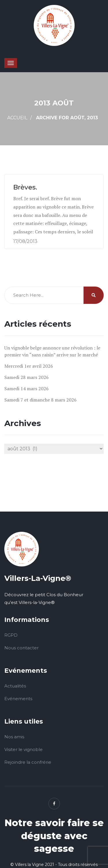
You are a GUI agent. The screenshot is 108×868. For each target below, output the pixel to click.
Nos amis (14, 737)
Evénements (18, 699)
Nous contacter (21, 648)
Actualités (15, 686)
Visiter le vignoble (23, 749)
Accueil (17, 118)
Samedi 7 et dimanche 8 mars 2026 (40, 400)
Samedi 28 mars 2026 (26, 377)
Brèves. (28, 187)
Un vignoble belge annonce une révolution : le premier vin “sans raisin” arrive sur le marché (52, 351)
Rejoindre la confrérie (28, 762)
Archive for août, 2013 (67, 118)
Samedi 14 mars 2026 (26, 389)
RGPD (11, 635)
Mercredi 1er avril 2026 (29, 366)
